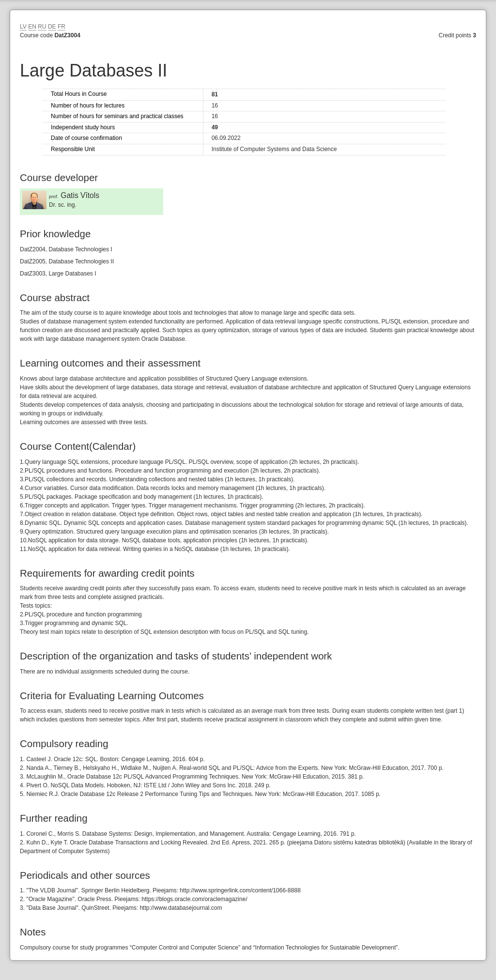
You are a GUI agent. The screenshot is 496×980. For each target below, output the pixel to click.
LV (23, 27)
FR (62, 27)
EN (32, 27)
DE (52, 27)
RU (42, 27)
